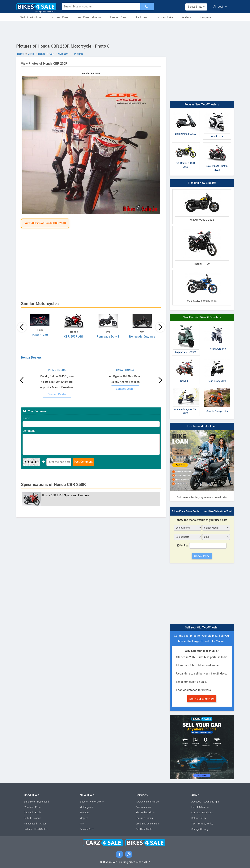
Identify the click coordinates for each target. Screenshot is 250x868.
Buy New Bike (164, 17)
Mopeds (84, 818)
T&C (194, 824)
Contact (196, 813)
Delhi (27, 818)
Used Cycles (41, 829)
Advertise (204, 807)
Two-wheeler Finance (147, 802)
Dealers (186, 17)
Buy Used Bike (58, 17)
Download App (211, 802)
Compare (205, 17)
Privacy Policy (206, 824)
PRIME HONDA (57, 370)
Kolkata (28, 829)
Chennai (28, 813)
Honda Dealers (31, 357)
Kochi (38, 813)
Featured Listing (144, 818)
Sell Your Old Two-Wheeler (202, 628)
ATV (82, 824)
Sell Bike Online (30, 17)
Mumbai (28, 807)
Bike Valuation (143, 807)
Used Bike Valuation (89, 17)
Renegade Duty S (108, 337)
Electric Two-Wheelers (92, 802)
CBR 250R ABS (74, 337)
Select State (196, 7)
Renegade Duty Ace (142, 337)
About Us (196, 802)
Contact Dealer (57, 394)
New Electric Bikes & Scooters (202, 317)
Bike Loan (140, 17)
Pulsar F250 (40, 335)
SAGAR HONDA (125, 370)
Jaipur (43, 824)
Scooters (84, 813)
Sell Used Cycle (144, 829)
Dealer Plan (118, 17)
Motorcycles (86, 807)
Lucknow (37, 818)
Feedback (208, 813)
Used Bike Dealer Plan (147, 824)
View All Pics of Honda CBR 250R (45, 223)
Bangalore (29, 802)
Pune (38, 807)
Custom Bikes (87, 829)
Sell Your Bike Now (202, 699)
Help (194, 807)
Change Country (200, 829)
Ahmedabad (30, 824)
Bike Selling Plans (145, 813)
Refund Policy (199, 818)
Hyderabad (43, 802)
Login (220, 7)
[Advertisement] (125, 32)
